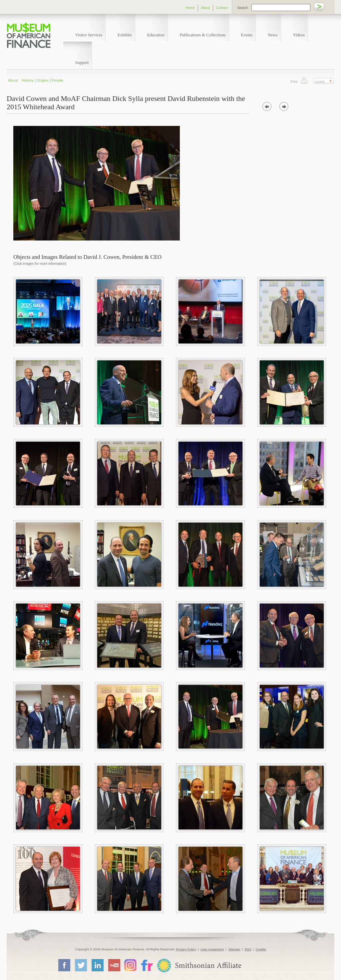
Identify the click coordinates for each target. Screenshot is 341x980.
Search (243, 8)
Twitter (81, 965)
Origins (43, 80)
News (273, 35)
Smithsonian (199, 966)
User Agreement (212, 949)
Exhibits (125, 35)
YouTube (114, 965)
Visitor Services (89, 35)
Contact (222, 8)
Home (190, 8)
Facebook (64, 965)
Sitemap (234, 949)
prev (267, 106)
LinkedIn (97, 965)
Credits (261, 949)
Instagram (130, 965)
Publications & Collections (203, 35)
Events (247, 35)
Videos (299, 35)
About (206, 8)
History (27, 80)
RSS (248, 949)
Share (320, 82)
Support (82, 63)
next (284, 106)
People (57, 80)
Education (156, 35)
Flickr (147, 965)
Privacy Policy (186, 949)
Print (304, 81)
